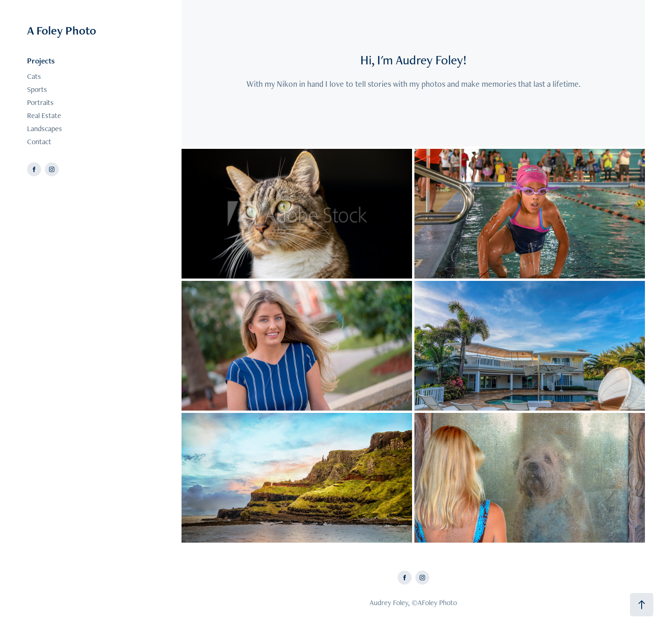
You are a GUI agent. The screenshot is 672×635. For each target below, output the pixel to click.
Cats (34, 76)
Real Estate (44, 115)
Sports (37, 89)
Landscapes (45, 129)
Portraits (40, 102)
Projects (41, 61)
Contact (39, 142)
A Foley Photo (62, 30)
